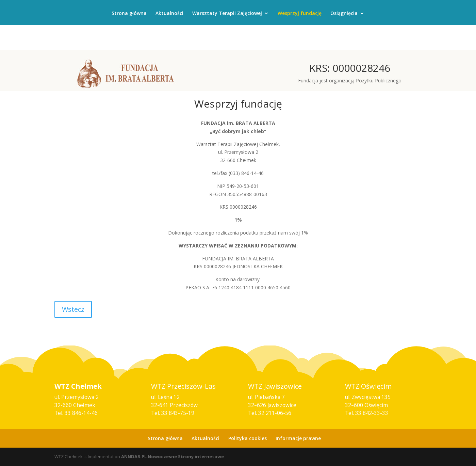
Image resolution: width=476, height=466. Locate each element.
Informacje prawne (298, 438)
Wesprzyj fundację (300, 14)
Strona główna (129, 14)
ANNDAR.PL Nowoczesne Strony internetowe (173, 456)
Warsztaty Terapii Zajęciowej (227, 14)
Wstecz (73, 309)
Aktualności (169, 14)
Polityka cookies (248, 438)
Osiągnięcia (344, 14)
